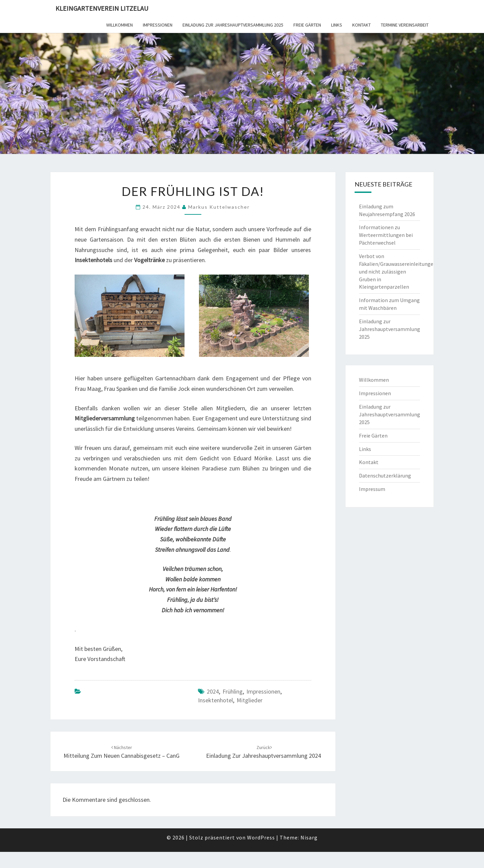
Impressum (372, 489)
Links (337, 25)
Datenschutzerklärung (385, 476)
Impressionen (158, 25)
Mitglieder (250, 700)
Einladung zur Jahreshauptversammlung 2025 (233, 25)
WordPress (261, 837)
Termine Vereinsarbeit (405, 25)
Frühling (233, 691)
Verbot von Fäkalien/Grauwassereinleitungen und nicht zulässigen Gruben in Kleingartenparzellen (398, 271)
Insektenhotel (215, 700)
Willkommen (119, 25)
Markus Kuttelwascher (219, 207)
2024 (213, 691)
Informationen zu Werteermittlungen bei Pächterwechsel (386, 235)
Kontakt (361, 25)
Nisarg (309, 837)
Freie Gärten (307, 25)
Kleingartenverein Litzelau (102, 8)
